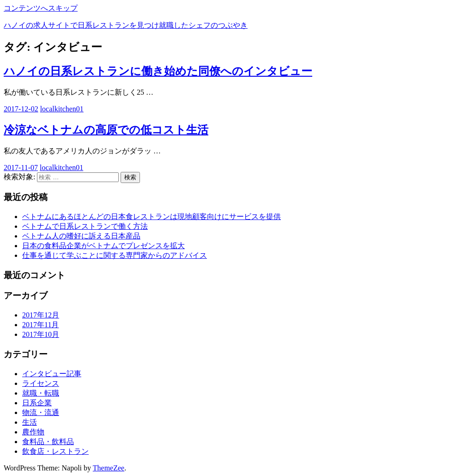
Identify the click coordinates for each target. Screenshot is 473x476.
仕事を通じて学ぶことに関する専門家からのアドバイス (115, 255)
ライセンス (41, 383)
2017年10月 (41, 334)
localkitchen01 (62, 109)
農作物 (33, 432)
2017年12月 (41, 315)
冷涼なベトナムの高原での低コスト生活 (106, 130)
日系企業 (37, 403)
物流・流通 (41, 412)
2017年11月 (40, 325)
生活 (30, 422)
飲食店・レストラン (55, 451)
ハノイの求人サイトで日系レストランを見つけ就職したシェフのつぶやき (126, 25)
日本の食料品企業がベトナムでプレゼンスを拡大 (103, 246)
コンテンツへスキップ (41, 8)
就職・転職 (41, 393)
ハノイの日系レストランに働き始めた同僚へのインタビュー (158, 71)
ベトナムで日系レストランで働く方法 (85, 226)
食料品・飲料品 (48, 442)
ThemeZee (109, 468)
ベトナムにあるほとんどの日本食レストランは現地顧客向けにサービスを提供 (152, 217)
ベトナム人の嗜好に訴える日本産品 (81, 236)
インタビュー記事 (52, 374)
